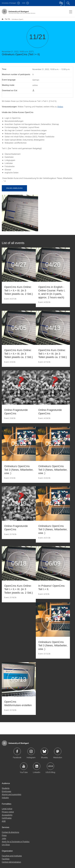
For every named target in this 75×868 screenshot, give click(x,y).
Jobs (4, 837)
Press (4, 834)
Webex (60, 105)
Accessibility (7, 813)
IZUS (24, 3)
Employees (6, 790)
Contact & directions (10, 831)
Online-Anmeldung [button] (14, 187)
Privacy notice (8, 810)
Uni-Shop (6, 843)
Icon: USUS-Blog (50, 765)
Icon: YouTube (24, 765)
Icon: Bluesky (44, 750)
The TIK (6, 18)
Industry (5, 796)
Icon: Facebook (17, 750)
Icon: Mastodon (58, 750)
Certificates (7, 816)
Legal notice (7, 807)
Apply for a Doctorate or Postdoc (16, 840)
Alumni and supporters (11, 793)
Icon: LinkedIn (37, 765)
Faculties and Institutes (12, 854)
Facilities (6, 857)
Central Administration (11, 860)
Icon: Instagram (31, 750)
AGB (4, 819)
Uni (9, 3)
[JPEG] (20, 211)
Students (6, 787)
